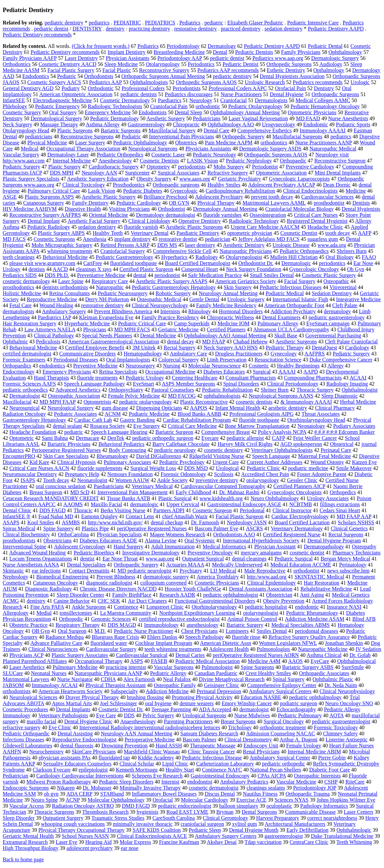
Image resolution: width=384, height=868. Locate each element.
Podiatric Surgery (21, 167)
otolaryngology (263, 480)
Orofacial (163, 800)
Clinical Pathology (54, 336)
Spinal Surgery (289, 679)
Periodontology (183, 46)
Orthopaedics (17, 366)
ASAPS (11, 522)
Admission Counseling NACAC (280, 733)
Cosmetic (259, 366)
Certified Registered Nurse (292, 535)
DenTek (116, 438)
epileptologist (93, 770)
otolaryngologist (261, 613)
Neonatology (311, 426)
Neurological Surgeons (153, 149)
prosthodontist (329, 203)
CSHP (331, 782)
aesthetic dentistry (288, 408)
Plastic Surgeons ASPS (49, 197)
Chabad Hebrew (251, 342)
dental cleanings (249, 559)
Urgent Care (226, 462)
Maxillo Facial (106, 504)
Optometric (22, 438)
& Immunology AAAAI (306, 402)
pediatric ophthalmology (316, 697)
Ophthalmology (345, 52)
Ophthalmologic (354, 830)
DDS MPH (62, 173)
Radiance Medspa (65, 637)
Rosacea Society (108, 426)
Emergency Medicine (108, 112)
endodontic (307, 607)
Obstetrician (279, 595)
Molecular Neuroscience (215, 366)
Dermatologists (271, 100)
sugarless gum (323, 239)
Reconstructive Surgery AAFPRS (45, 215)
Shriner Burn (274, 390)
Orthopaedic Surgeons (335, 94)
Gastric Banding (137, 420)
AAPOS (198, 408)
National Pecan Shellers (275, 770)
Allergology (16, 613)
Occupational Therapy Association (83, 149)
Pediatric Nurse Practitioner (143, 631)
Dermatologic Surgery (335, 58)
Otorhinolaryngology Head (316, 420)
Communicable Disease (310, 812)
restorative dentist (178, 239)
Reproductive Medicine (52, 299)
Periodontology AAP (180, 58)
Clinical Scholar (137, 764)
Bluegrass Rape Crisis (115, 637)
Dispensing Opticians (159, 408)
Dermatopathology (324, 547)
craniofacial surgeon (202, 824)
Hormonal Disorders (241, 311)
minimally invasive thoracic (143, 824)
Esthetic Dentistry (286, 70)
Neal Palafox (177, 679)
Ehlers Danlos (162, 637)
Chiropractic (186, 124)
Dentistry (324, 88)
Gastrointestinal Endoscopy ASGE (244, 504)
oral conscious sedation (61, 486)
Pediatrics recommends (318, 82)
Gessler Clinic (302, 480)
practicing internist (126, 667)
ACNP (73, 800)
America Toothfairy (218, 577)
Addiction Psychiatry (293, 311)
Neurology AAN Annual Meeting (136, 733)
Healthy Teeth (108, 233)
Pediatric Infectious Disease (212, 758)
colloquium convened (164, 583)
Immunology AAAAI (323, 130)
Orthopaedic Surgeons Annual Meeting (163, 76)
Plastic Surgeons (75, 130)
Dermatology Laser (68, 155)
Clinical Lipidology (150, 221)
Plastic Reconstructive (204, 402)
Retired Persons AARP (125, 245)
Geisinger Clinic (222, 685)
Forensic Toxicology (336, 727)
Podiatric (131, 137)
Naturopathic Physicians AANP (108, 673)
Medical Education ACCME (301, 565)
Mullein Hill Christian (294, 257)
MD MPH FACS (132, 329)
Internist (170, 782)
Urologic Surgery (246, 299)
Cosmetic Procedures (25, 709)
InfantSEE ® (17, 516)
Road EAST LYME (187, 812)
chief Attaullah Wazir (185, 516)
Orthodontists (99, 76)
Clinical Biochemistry (26, 535)
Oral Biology (340, 257)
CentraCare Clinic (309, 842)
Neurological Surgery (71, 408)
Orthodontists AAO (234, 535)
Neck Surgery (17, 124)
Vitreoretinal (343, 287)
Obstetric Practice (28, 625)
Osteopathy (364, 547)
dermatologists (18, 311)
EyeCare (320, 661)
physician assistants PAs (65, 758)
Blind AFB (364, 619)
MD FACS (14, 239)
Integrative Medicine (359, 299)
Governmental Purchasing (333, 336)
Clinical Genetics (349, 528)
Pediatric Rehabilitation (227, 390)
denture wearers (197, 703)
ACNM (113, 414)
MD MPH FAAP (58, 402)
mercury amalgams (261, 553)
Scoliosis (224, 474)
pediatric (214, 23)
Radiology (207, 257)
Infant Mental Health (238, 408)
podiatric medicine (308, 468)
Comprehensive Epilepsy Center (282, 685)
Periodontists (187, 88)
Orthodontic (101, 88)
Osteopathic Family (175, 685)
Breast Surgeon (46, 492)
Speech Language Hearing (119, 432)
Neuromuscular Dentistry (30, 474)
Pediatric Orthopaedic (26, 733)
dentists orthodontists (65, 287)
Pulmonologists (273, 649)
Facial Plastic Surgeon (240, 516)
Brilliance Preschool (166, 197)
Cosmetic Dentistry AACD (68, 64)
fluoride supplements (100, 468)
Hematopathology (143, 354)
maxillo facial (41, 721)
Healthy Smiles (224, 185)
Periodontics (201, 64)
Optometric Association (281, 173)
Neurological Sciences (33, 697)
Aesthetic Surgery (166, 118)
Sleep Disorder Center (80, 595)
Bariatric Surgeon (174, 432)
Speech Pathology (205, 637)
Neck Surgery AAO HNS (230, 348)
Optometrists (98, 402)
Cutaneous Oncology (56, 583)
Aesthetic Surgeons (296, 342)
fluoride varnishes (222, 215)
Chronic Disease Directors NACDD (118, 589)
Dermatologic (296, 263)
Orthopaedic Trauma (308, 794)
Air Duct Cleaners (147, 601)
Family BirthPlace (132, 595)
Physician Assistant (275, 547)
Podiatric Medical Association (208, 661)
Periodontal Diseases (76, 360)
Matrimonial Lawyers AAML (274, 203)
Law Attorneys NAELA (50, 329)
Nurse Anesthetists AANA (31, 565)
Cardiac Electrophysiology (300, 516)
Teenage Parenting (171, 709)
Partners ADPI (169, 510)
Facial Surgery (300, 281)
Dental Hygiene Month (254, 830)
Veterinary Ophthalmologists (282, 450)
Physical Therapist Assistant (116, 685)
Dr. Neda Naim (341, 685)
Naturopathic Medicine (323, 649)
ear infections (46, 571)
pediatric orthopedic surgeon (163, 438)
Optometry (158, 167)
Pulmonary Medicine (75, 667)
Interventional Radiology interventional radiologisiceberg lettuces (150, 727)
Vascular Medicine (296, 782)
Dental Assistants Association (261, 589)
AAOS (295, 661)
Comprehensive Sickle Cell (182, 251)
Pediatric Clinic (264, 468)
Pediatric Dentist (240, 64)
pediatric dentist (51, 29)
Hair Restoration (321, 583)
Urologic (360, 82)
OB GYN (179, 203)
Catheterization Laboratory (225, 764)
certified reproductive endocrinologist (179, 619)
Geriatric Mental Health (28, 836)
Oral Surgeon (72, 631)
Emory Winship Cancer (247, 703)
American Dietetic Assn (226, 643)
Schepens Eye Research (157, 776)
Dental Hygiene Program (334, 541)
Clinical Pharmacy (335, 408)
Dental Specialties (86, 565)
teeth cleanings (19, 257)
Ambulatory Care (188, 354)
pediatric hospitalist (266, 607)
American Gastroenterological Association (114, 342)
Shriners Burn (352, 251)
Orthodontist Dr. (256, 263)
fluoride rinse (246, 637)
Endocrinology (19, 372)
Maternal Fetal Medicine (324, 456)
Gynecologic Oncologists (295, 492)
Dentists (361, 203)
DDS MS (167, 245)
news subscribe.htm (349, 571)
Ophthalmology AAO (231, 124)
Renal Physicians (261, 752)
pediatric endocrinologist (185, 806)
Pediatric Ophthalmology (140, 143)
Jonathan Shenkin (344, 643)
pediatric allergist (245, 438)
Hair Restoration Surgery (30, 323)
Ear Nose (363, 263)
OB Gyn (41, 631)
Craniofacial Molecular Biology (299, 209)
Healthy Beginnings (298, 366)
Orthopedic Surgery (243, 137)
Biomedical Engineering (62, 577)
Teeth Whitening (354, 842)
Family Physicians (301, 52)
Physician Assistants (127, 58)
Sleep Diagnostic (340, 396)
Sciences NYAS (292, 800)
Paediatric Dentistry (198, 233)
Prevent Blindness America (123, 311)
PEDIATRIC (127, 23)
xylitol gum (245, 824)
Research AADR (177, 595)
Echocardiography (296, 709)
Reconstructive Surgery (164, 70)
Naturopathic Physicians (246, 251)
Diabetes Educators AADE (108, 541)
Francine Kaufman (179, 842)
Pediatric (67, 76)
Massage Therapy (59, 124)
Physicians (95, 329)
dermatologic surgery (166, 577)
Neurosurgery (140, 366)
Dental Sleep (188, 112)
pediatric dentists (139, 94)
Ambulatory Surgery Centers (226, 836)
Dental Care (217, 130)
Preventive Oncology (210, 553)
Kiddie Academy (156, 758)
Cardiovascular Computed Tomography (223, 486)
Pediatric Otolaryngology (255, 106)
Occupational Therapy (99, 661)
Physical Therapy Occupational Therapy (82, 830)
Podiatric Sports (353, 124)
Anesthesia (94, 239)
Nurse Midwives (252, 715)
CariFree (93, 263)
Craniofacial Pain (169, 106)
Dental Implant (43, 221)
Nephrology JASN (247, 522)
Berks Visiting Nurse (123, 510)
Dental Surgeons (259, 812)
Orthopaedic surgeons (176, 185)
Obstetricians (58, 541)
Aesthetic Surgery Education (98, 179)
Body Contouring (127, 450)
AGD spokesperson (301, 444)
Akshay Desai (222, 842)
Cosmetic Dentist (299, 233)
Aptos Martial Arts (72, 703)
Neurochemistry (46, 752)
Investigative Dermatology (151, 553)
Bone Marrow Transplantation (257, 426)
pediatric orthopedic (283, 764)
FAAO (369, 257)
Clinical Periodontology (293, 384)
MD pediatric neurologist (145, 571)
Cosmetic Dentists (159, 161)
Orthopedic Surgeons (289, 64)
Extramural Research (25, 842)
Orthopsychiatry (126, 390)
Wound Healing (56, 305)
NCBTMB (301, 504)
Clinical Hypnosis (76, 462)
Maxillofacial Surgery (172, 130)
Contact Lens (140, 516)
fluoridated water (109, 643)
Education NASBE (261, 697)
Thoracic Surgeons (54, 812)
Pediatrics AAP (105, 82)
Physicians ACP (26, 655)
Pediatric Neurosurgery (123, 293)
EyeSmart (143, 384)
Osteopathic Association (74, 396)
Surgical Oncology (284, 721)
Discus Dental (220, 794)
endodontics (52, 366)
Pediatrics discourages (189, 94)
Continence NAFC (222, 770)
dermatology (337, 311)
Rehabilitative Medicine (326, 589)
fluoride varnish (141, 227)
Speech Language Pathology (94, 384)
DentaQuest (324, 348)
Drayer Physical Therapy (92, 697)
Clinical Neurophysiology (347, 691)
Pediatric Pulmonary (300, 715)
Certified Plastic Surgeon (146, 269)
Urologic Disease (291, 245)
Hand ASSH (169, 746)
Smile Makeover (354, 468)
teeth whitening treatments (173, 649)
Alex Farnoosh (139, 679)
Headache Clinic (325, 227)
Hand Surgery (129, 547)
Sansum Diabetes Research (209, 733)
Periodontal (252, 510)
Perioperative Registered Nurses (66, 450)
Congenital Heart (200, 269)
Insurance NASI (344, 607)
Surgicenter (137, 173)
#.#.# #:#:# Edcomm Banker (344, 432)
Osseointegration (268, 215)
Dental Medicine (158, 336)
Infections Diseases (23, 740)
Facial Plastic (117, 70)
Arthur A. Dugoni (299, 740)
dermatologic (144, 504)
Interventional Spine (24, 547)
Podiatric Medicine (149, 414)
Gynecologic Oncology (314, 269)
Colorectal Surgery (178, 360)
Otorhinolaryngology (214, 607)
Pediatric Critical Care (142, 323)
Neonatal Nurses (49, 673)
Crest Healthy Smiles (268, 673)
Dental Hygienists (361, 209)
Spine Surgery (58, 528)
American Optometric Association (76, 94)
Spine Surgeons (258, 667)
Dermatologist (25, 396)
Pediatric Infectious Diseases (291, 287)
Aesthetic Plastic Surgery (109, 197)
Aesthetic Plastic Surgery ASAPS (172, 281)
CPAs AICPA (272, 776)
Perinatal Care (336, 450)
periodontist (167, 275)
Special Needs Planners (107, 336)
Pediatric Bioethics (94, 553)
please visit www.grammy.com (42, 263)
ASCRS (254, 528)
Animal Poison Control (252, 619)
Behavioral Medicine (65, 257)
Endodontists (153, 112)
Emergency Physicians (67, 372)
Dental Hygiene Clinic (88, 721)
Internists (170, 311)
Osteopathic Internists (317, 776)
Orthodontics (17, 64)
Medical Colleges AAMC (323, 100)
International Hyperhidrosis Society (261, 541)
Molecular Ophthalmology (116, 800)
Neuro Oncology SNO (349, 703)
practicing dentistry (150, 29)
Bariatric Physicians (69, 444)
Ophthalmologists (149, 82)
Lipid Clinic (175, 764)
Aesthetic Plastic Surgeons (194, 227)
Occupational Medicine (170, 372)
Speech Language (271, 456)
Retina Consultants (69, 293)
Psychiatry (191, 571)
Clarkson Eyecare (52, 770)
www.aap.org (160, 559)
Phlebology (15, 106)
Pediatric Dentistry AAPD (336, 29)
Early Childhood (193, 492)
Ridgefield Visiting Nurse (217, 456)
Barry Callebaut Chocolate (181, 444)
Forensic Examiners (24, 360)
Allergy (336, 366)
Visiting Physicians (129, 209)
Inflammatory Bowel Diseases (164, 794)
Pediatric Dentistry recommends (37, 35)
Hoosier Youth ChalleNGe (193, 589)
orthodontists (17, 691)
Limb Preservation (227, 360)
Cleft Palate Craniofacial (351, 342)
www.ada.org (332, 245)
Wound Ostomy (327, 462)
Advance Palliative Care (57, 643)
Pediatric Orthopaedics (304, 251)
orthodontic (208, 106)
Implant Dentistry (127, 52)
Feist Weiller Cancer (315, 438)
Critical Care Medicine (193, 426)
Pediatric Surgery (351, 354)
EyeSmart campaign (328, 323)
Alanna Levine (161, 541)
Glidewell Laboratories (27, 746)
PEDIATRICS (160, 23)
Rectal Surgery (179, 348)
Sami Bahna (55, 438)
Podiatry (71, 88)
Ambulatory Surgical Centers (280, 691)
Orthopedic (71, 619)
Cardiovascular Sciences (328, 197)
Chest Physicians (200, 631)
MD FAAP (214, 342)
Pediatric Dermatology (114, 118)
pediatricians (39, 137)
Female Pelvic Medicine (134, 396)
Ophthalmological (357, 661)
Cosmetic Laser (168, 155)
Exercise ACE (251, 800)
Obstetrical (342, 444)
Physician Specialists (119, 535)
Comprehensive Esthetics (265, 130)
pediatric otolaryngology (146, 402)
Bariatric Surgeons (121, 130)
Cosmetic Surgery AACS (54, 82)
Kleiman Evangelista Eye (106, 317)
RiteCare (355, 782)
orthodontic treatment (283, 727)
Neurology (201, 100)
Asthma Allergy (103, 124)
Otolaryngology (163, 64)
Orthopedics (343, 492)
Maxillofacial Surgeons (297, 137)
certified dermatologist (27, 354)
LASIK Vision (203, 161)
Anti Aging (312, 595)
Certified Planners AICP (299, 486)
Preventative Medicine (101, 275)
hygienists (148, 812)
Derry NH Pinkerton (107, 299)
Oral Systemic (200, 541)
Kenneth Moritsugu (137, 770)
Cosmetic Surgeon (212, 510)
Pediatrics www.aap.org (278, 58)
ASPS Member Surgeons (189, 384)
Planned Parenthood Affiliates (35, 661)
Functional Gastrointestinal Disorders (215, 601)
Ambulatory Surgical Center (280, 758)
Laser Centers (359, 812)
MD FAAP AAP (354, 516)
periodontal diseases (316, 631)
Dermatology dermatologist (166, 215)
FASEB (159, 661)
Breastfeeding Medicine (179, 52)
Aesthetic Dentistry (244, 245)
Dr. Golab (360, 655)
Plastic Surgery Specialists (31, 179)
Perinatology (353, 565)
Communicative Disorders (87, 354)
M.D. (100, 631)
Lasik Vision (102, 191)
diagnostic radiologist (109, 583)
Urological (227, 468)
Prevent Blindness (116, 577)
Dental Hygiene (287, 94)
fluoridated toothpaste (133, 263)
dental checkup (167, 522)
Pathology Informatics (324, 806)
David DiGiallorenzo (159, 456)
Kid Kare (39, 462)
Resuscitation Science (278, 360)
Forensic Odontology (183, 474)
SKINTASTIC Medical (319, 577)
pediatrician (218, 239)
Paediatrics (170, 100)
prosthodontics (18, 287)
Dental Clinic (17, 510)
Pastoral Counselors (173, 390)
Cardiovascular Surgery (111, 649)
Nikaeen (66, 788)
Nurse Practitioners (241, 94)
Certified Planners (226, 329)
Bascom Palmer (200, 740)
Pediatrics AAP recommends (228, 70)
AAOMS (73, 504)
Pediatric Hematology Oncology (325, 106)
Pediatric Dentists (254, 52)
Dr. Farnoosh (205, 522)
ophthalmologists (222, 396)
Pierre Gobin (332, 758)
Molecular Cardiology (205, 800)
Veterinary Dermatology (297, 528)
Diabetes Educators (224, 372)
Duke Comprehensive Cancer (341, 360)
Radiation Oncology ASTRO (83, 806)
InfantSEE (14, 100)
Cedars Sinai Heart (340, 510)
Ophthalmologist (360, 390)
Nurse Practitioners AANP (324, 143)
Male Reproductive (265, 571)
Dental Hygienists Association (292, 76)
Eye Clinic (60, 727)
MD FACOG (182, 396)
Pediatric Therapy (285, 348)
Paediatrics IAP (54, 317)
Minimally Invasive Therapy (150, 788)
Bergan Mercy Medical (346, 559)
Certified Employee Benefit (95, 348)
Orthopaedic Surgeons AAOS (276, 155)
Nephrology (15, 577)
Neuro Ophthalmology (275, 498)
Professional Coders (143, 88)
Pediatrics (190, 23)
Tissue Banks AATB (128, 498)
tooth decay (338, 233)
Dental (220, 52)
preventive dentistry (217, 480)
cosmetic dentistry (224, 450)
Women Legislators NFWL (288, 643)
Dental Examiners (281, 317)
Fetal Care (20, 305)
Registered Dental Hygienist (317, 221)
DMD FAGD (136, 806)
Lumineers (237, 631)
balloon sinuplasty (239, 806)
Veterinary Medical (152, 486)
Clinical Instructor (292, 510)
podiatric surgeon (299, 703)
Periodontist (265, 167)
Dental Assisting (75, 733)
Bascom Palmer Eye (216, 528)
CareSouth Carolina (174, 818)
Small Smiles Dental (272, 275)
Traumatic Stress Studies (118, 818)
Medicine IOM (233, 323)
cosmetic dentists (254, 402)
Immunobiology (161, 625)
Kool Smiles (41, 522)
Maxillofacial (17, 402)
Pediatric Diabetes (143, 191)
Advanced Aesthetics (78, 390)
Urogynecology (279, 124)
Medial (44, 613)
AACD (60, 269)
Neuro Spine (44, 800)
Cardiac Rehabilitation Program (197, 420)
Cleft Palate (345, 305)
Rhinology (200, 311)
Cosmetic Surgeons (55, 239)
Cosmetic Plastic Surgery (329, 275)
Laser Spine (71, 281)
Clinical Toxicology (83, 185)
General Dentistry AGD (28, 88)
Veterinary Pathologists (63, 715)
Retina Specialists (118, 372)
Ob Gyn (356, 269)
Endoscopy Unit (261, 746)
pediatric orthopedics (25, 390)
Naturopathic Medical (333, 149)
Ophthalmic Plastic (333, 679)
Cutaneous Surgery (43, 203)
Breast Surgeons (238, 721)
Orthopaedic (293, 161)
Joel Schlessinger (119, 703)
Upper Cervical (183, 504)
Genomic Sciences (111, 619)
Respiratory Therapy (78, 625)
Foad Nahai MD (56, 516)
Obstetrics (186, 143)
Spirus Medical (19, 528)
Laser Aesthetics (27, 667)
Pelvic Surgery (158, 715)
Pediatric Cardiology (139, 203)
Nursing (172, 366)
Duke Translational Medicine (342, 836)
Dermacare (88, 438)
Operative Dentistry (200, 221)
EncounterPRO (19, 456)
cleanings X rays (94, 269)
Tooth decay (56, 480)
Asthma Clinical (324, 655)
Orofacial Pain (291, 88)
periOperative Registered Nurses (152, 528)
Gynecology (284, 354)
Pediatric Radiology (49, 227)
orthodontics (274, 143)
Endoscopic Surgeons (26, 788)
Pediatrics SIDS (20, 275)
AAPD (311, 372)
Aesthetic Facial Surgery (94, 221)
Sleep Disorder (19, 818)
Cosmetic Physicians (217, 583)
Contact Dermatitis (89, 571)
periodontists (192, 167)
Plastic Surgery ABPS (61, 233)
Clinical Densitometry (248, 740)
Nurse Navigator (75, 679)
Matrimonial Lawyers (26, 679)
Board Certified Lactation (302, 522)
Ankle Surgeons (89, 607)
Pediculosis (48, 342)
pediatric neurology (175, 450)
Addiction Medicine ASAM (314, 619)
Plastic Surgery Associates (80, 655)
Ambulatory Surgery (64, 311)
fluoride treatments (97, 378)
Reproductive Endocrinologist (84, 740)
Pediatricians (207, 118)
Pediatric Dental (325, 46)
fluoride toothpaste (259, 420)
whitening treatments (70, 251)
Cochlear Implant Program (164, 643)
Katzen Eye (364, 462)
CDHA (108, 679)
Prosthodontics (129, 185)
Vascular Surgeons (174, 667)
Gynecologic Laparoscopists (299, 179)
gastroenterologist (284, 836)
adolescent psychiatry (90, 848)
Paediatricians (109, 486)
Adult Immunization (173, 547)
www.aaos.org (195, 179)
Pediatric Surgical (294, 559)
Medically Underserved (237, 565)
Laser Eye (67, 842)
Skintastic (13, 571)
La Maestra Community (126, 613)
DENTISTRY (87, 29)
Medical (29, 149)
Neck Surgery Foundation (254, 269)
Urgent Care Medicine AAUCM (265, 227)
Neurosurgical (24, 408)
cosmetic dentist (307, 553)
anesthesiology (203, 625)
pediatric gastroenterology (337, 317)
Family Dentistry (90, 203)
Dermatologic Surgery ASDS (270, 149)
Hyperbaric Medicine (87, 323)
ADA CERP (79, 794)
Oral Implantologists (128, 360)
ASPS (136, 661)
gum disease (115, 408)
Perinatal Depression (219, 691)
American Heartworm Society (71, 691)
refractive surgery (22, 727)
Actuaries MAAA (185, 565)
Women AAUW (132, 480)
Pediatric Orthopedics (120, 155)
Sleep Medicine (121, 64)
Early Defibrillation (307, 830)
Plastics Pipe (95, 528)
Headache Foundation (33, 432)
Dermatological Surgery (57, 118)
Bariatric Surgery (245, 625)
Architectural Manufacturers (295, 824)
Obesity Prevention (284, 601)
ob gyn (51, 794)
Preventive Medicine (95, 366)
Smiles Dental (272, 631)
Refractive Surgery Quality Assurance (309, 637)
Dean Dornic (337, 185)
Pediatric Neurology (214, 155)
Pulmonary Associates (127, 462)
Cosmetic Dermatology (125, 100)
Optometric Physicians (312, 112)
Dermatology (222, 46)
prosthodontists (19, 541)
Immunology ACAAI (55, 685)
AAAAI (287, 372)
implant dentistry (133, 239)
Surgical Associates (179, 173)
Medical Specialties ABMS (300, 625)
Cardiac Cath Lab (93, 420)
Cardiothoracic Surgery (114, 167)
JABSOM (13, 685)
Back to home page (23, 859)
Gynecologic (184, 191)
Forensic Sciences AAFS (29, 384)
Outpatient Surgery (63, 818)
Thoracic (83, 510)
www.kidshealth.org (221, 498)
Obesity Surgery (154, 179)
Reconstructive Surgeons (87, 137)
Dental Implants (73, 709)
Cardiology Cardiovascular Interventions (80, 776)
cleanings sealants (266, 788)
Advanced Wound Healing (37, 553)
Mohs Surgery (229, 167)
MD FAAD (308, 118)
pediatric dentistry (64, 23)
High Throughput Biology (31, 848)
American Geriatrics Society (246, 281)
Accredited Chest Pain (265, 474)
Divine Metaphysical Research (232, 679)
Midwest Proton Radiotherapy (59, 782)
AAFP (365, 233)
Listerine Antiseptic (347, 740)
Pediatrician (15, 776)
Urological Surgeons (204, 715)
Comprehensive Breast (226, 432)
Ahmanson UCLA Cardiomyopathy (291, 329)
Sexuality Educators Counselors (77, 764)
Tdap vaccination (263, 842)
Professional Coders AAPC (238, 88)
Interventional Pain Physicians (181, 137)
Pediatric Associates (75, 414)
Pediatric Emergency (57, 106)
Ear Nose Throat (120, 559)
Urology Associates (328, 498)
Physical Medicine (47, 143)
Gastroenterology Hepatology (34, 420)
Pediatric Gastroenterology (124, 257)
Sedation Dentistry (332, 293)
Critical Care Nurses (316, 215)
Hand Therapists (51, 378)
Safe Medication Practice (215, 275)
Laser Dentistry (81, 58)
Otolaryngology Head (26, 130)
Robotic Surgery (173, 293)
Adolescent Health (229, 649)
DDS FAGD (53, 510)
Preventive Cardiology (310, 167)
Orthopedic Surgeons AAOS (206, 82)
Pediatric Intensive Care (313, 23)
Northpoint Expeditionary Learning (197, 613)
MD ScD (80, 492)
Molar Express (135, 842)
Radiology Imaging (347, 384)
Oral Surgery (63, 112)
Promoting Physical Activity (202, 697)
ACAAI (358, 378)
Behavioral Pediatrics (121, 444)
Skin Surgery (238, 287)
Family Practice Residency (170, 317)
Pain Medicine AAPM (229, 143)
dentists (37, 269)
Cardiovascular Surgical (142, 655)
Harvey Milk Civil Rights (245, 444)
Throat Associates (320, 414)
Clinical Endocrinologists (310, 191)
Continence (126, 607)
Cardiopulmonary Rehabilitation (241, 191)
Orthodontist (171, 209)
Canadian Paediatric (216, 673)
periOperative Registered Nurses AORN (256, 655)
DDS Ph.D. (57, 275)
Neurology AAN (99, 173)
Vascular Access (27, 806)
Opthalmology (328, 70)
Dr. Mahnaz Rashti (239, 492)
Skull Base (286, 336)
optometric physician (250, 233)
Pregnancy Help (82, 474)
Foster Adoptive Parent (322, 474)
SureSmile (353, 667)
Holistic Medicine (22, 293)
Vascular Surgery (21, 155)
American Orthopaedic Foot (294, 305)
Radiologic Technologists (115, 106)
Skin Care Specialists (66, 456)
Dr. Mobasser (97, 788)
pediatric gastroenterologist (341, 721)
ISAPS (28, 480)
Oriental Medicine (109, 215)
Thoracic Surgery (315, 390)
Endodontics (36, 76)
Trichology (240, 727)
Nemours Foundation (130, 474)
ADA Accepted (215, 709)
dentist (87, 559)
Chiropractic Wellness (230, 317)
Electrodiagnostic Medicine (63, 100)
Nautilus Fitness (260, 794)
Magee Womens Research (177, 535)
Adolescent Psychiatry (219, 197)
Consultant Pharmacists (251, 378)
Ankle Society (172, 480)
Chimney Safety (341, 733)
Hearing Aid (99, 842)
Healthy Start (180, 770)
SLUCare (13, 673)
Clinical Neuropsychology (160, 305)
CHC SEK (109, 601)
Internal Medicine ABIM (314, 752)
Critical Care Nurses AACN (39, 468)
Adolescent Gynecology (80, 547)
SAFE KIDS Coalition (157, 830)
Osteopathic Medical (159, 299)
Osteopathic (336, 281)
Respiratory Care (110, 281)
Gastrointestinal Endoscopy (220, 776)
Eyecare (210, 438)
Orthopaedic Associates (324, 673)
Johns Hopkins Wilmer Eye (346, 800)
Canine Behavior (72, 601)
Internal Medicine (72, 161)
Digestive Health (83, 209)
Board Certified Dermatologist (198, 263)
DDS (129, 715)
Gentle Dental (204, 299)
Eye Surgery (147, 426)
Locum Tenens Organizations (41, 559)
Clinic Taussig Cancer (211, 752)
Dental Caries (190, 655)
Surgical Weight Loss (153, 468)
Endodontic (316, 124)
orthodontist (306, 571)
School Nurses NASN (85, 836)
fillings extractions (340, 504)
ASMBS (71, 522)
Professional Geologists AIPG (262, 414)
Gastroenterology (146, 124)
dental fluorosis (77, 746)
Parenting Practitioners (188, 721)
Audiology (331, 64)
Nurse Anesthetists (348, 118)
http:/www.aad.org (267, 577)
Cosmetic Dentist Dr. (121, 709)
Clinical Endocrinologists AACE (152, 836)
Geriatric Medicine (178, 329)
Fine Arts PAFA (47, 607)
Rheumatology (112, 456)
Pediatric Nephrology (249, 161)
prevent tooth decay (272, 197)
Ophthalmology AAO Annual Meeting (225, 336)
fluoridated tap (114, 758)
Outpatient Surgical (203, 559)
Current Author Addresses (275, 462)
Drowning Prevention (124, 746)
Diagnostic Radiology (49, 589)
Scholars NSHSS (356, 522)
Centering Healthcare (195, 378)
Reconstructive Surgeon (340, 161)
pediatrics (99, 23)
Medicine (356, 191)
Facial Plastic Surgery (71, 70)
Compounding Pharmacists (313, 378)
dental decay (180, 342)
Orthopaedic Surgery (136, 565)
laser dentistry (200, 245)
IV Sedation (368, 649)
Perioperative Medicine (150, 740)
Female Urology (304, 746)
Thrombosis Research (106, 812)
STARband (112, 794)
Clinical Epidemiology (271, 583)
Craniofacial (234, 100)
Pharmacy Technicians (357, 553)
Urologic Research (265, 82)
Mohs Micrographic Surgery (62, 245)
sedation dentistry (283, 29)
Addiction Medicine (167, 691)
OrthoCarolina (73, 535)
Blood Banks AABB (200, 414)
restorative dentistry (196, 29)
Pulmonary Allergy (278, 323)
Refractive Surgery (228, 173)
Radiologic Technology (254, 221)
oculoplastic (279, 806)
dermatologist (254, 709)
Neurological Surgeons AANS (281, 396)
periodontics (332, 263)
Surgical (262, 372)
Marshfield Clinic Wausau (152, 752)
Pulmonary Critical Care (54, 191)
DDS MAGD (122, 625)
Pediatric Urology (145, 378)
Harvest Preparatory (278, 818)
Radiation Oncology (24, 414)
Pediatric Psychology (182, 462)
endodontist (200, 782)
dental (140, 275)
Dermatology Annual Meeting (225, 209)
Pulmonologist (217, 667)
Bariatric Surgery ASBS (308, 667)
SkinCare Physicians (94, 752)
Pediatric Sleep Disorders (126, 782)
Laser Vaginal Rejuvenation (258, 118)
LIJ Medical (223, 571)
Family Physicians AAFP (30, 58)
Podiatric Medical (285, 293)
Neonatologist (92, 480)
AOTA (337, 715)
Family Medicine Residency (226, 305)
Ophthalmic (15, 342)
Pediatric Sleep (205, 830)
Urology (12, 269)
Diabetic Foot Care (329, 770)
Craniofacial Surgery (123, 251)
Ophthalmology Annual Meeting (245, 112)
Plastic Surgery (64, 167)
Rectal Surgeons (346, 535)
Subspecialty (124, 691)
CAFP (278, 438)
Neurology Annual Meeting (228, 293)
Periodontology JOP (315, 788)
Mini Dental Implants (338, 173)
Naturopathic (110, 287)
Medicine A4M (264, 661)
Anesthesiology (115, 161)
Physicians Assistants (208, 149)
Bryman (225, 812)
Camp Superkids (192, 323)
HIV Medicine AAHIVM (30, 209)
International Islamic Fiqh (300, 299)
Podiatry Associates (354, 426)
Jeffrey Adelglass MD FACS (269, 239)
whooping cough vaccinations (73, 824)
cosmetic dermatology (26, 281)
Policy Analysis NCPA (282, 432)
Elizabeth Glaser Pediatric (255, 23)
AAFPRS (314, 354)
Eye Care (106, 715)
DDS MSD (196, 468)
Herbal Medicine (358, 402)
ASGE (10, 197)
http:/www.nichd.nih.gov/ (115, 522)
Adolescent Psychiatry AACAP (282, 185)
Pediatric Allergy (168, 673)
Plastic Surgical (175, 498)
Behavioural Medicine (33, 348)
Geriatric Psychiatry (239, 179)
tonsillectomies (76, 613)
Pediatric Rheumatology (312, 613)
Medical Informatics (224, 547)
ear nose (130, 848)
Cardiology (357, 348)
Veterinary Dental (149, 233)
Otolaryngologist (244, 257)
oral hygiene (158, 703)
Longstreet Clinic (165, 607)
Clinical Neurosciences (53, 649)
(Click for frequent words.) (101, 46)
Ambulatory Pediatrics (244, 782)
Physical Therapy (216, 203)
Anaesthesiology (138, 721)
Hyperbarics (174, 257)
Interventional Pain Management (132, 492)
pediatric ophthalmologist (231, 595)
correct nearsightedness (332, 818)
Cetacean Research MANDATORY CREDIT (51, 498)
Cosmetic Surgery (22, 112)
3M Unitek (144, 348)
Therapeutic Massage (213, 746)
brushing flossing (145, 697)
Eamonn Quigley (100, 516)
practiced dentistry (241, 29)
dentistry (115, 29)
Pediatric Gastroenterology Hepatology (174, 287)
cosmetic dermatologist (214, 788)
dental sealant (68, 426)
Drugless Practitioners (239, 354)
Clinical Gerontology (225, 818)
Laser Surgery (90, 143)
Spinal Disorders (241, 384)
